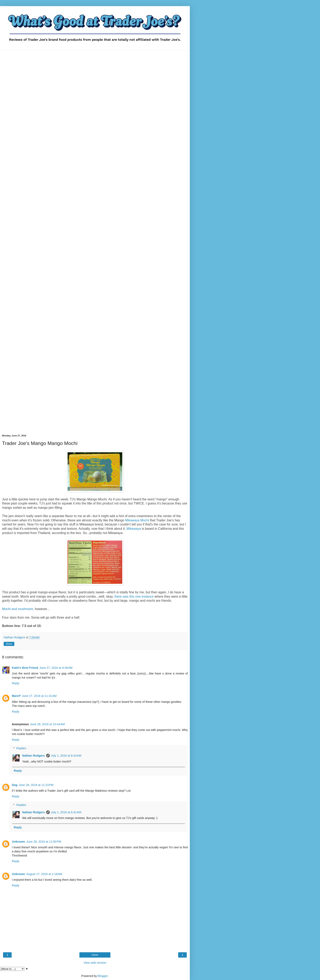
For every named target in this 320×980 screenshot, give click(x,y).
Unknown (18, 842)
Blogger (103, 976)
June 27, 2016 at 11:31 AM (39, 696)
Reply (16, 683)
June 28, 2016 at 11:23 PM (36, 785)
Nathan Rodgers (33, 756)
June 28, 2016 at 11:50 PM (44, 842)
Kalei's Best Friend (25, 668)
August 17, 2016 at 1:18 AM (44, 874)
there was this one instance (134, 596)
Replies (21, 748)
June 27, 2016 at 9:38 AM (56, 668)
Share (9, 644)
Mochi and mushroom (18, 609)
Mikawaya (134, 529)
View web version (95, 963)
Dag (15, 785)
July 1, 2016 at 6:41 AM (66, 812)
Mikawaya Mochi (137, 520)
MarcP (16, 696)
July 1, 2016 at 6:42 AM (66, 756)
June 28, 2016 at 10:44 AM (47, 724)
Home (95, 955)
